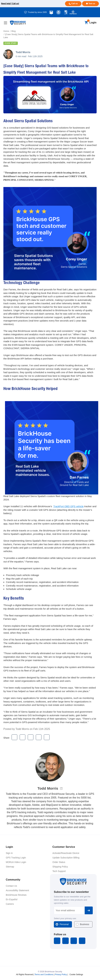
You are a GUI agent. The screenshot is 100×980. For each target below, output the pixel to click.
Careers (10, 904)
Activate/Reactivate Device (66, 853)
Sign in (9, 853)
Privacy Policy (61, 974)
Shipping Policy (60, 867)
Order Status (59, 862)
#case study (11, 43)
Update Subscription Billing (66, 858)
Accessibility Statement (17, 890)
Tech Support (59, 871)
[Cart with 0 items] (86, 23)
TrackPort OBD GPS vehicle (69, 506)
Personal (64, 924)
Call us (74, 4)
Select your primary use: (65, 918)
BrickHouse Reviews (16, 895)
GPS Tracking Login (16, 858)
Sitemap (10, 867)
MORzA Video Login (16, 862)
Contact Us (11, 886)
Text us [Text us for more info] (92, 4)
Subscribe (89, 910)
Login (93, 23)
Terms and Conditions (44, 974)
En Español (12, 899)
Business (85, 924)
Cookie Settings (76, 974)
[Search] (81, 23)
